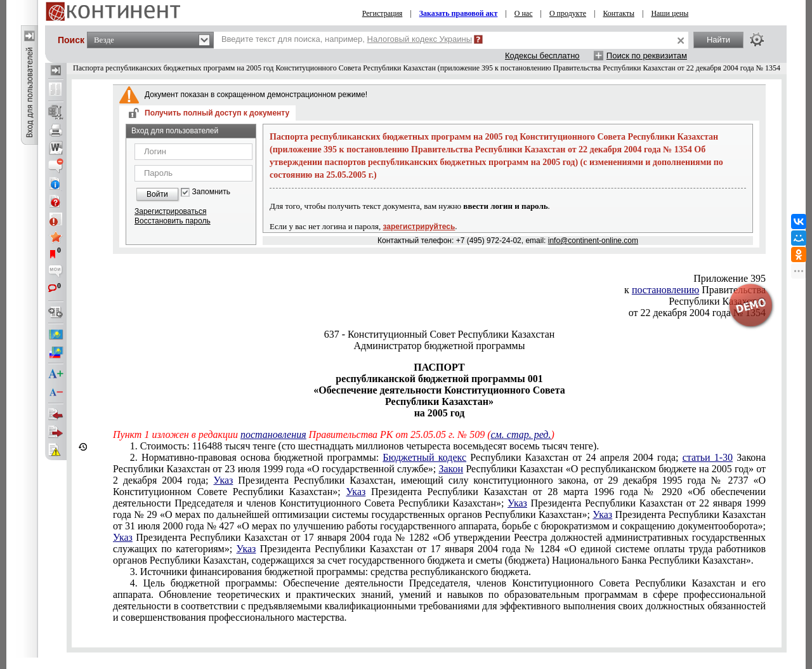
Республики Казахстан (717, 301)
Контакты (619, 13)
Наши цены (670, 13)
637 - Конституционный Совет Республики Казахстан (440, 334)
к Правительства (695, 290)
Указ (224, 480)
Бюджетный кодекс (424, 457)
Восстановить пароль (173, 221)
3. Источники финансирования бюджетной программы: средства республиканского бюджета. (331, 572)
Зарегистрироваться (170, 211)
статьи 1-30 (708, 457)
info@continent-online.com (593, 241)
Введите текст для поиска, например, (347, 39)
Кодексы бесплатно (542, 56)
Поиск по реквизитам (647, 56)
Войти (157, 194)
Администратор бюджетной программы (440, 346)
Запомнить (211, 192)
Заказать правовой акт (459, 13)
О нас (524, 13)
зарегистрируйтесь (419, 227)
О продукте (568, 13)
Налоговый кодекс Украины (420, 39)
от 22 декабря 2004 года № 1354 (697, 313)
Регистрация (383, 13)
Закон (451, 469)
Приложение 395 (730, 278)
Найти (718, 40)
